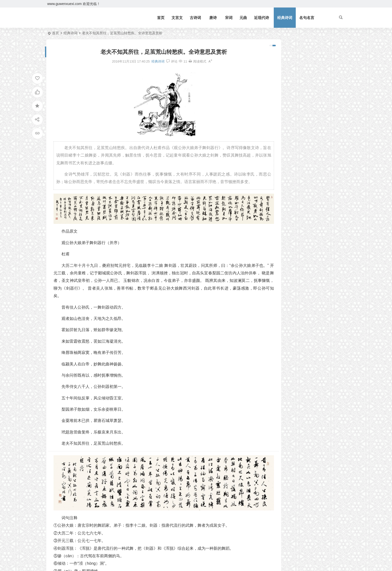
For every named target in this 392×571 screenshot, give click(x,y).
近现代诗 (261, 18)
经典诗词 (285, 18)
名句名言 (307, 18)
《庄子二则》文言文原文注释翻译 (299, 152)
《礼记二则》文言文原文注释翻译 (301, 69)
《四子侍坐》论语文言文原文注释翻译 (301, 181)
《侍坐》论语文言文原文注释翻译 (299, 174)
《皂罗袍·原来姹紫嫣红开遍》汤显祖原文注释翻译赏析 (301, 195)
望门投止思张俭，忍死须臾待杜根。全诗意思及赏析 (315, 98)
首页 (161, 18)
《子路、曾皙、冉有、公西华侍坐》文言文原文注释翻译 (301, 188)
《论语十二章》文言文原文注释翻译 (303, 106)
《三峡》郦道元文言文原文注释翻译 (303, 84)
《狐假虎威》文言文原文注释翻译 (301, 120)
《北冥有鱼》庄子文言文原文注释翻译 (305, 62)
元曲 (243, 18)
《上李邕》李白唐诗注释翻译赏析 (299, 166)
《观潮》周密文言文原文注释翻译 (301, 77)
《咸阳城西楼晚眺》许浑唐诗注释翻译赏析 (301, 210)
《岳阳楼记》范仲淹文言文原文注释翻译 (307, 55)
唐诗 (213, 18)
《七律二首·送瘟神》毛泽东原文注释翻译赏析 (311, 113)
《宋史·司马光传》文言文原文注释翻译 (301, 203)
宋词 (229, 18)
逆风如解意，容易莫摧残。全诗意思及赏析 (308, 91)
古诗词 (195, 18)
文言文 (177, 18)
